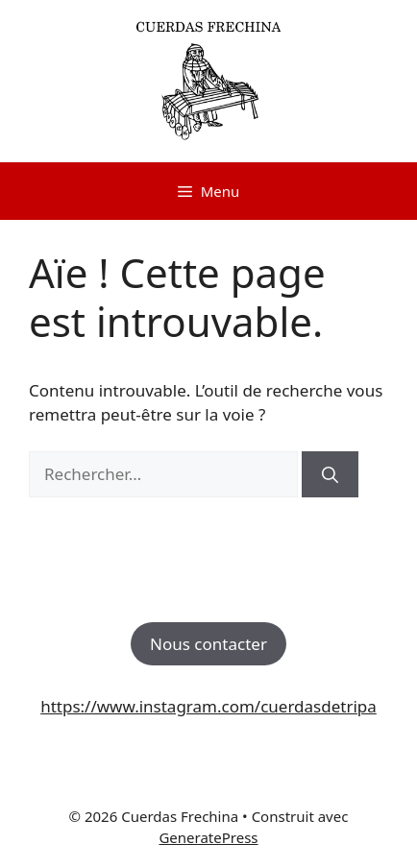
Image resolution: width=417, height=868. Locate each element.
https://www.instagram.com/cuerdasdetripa (208, 706)
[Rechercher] (330, 474)
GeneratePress (208, 837)
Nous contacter (208, 644)
